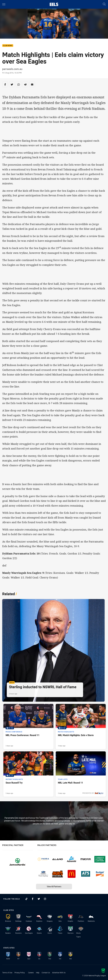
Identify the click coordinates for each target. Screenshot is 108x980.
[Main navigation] (4, 4)
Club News (8, 46)
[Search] (104, 4)
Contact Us (46, 973)
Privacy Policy (20, 973)
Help (38, 973)
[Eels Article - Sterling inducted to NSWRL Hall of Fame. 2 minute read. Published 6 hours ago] (53, 650)
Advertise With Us (59, 973)
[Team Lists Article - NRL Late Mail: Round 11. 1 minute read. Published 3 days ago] (81, 774)
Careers (31, 973)
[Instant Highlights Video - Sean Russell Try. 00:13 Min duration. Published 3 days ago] (28, 774)
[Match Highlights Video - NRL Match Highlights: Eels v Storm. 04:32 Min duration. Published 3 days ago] (81, 727)
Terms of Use (7, 973)
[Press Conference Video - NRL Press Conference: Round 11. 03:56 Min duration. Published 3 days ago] (28, 727)
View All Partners (54, 886)
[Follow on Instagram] (45, 899)
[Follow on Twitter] (39, 899)
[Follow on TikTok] (26, 899)
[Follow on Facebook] (33, 899)
